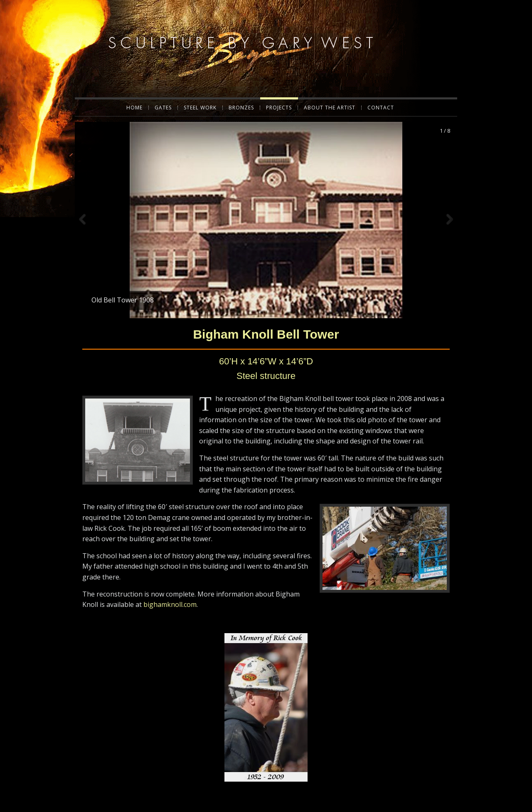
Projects (279, 108)
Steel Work (200, 108)
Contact (381, 108)
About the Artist (330, 108)
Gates (163, 108)
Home (134, 108)
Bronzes (241, 108)
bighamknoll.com (170, 589)
